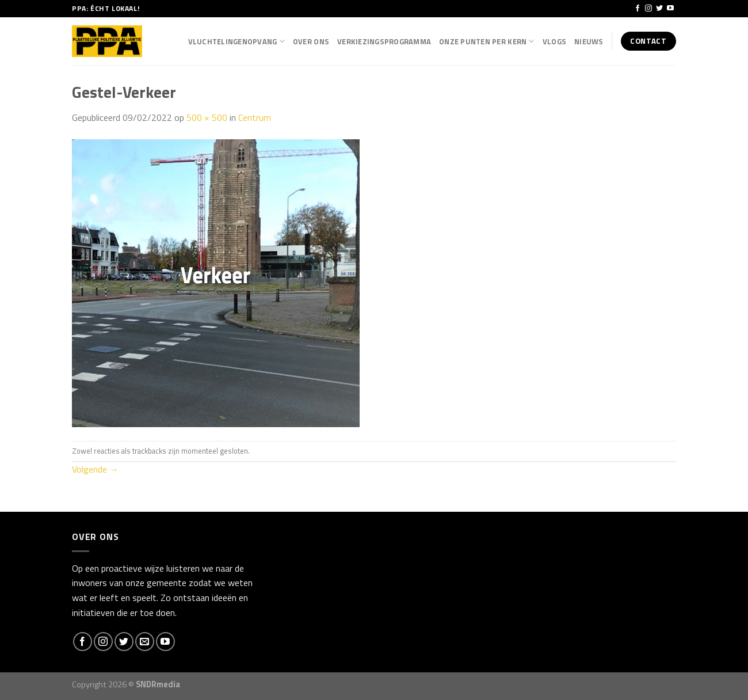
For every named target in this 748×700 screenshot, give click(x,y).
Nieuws (589, 41)
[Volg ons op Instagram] (648, 9)
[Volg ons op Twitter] (659, 9)
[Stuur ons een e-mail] (145, 642)
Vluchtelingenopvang (236, 41)
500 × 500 (207, 117)
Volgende (95, 469)
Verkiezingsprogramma (384, 41)
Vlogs (554, 41)
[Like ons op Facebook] (638, 9)
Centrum (255, 117)
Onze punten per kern (487, 41)
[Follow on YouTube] (670, 9)
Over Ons (311, 41)
